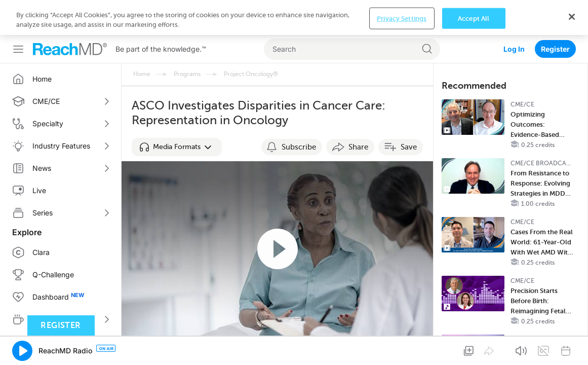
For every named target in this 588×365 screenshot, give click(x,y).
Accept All (474, 350)
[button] (177, 112)
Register (555, 14)
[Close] (572, 348)
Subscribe (299, 112)
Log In (514, 14)
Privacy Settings (402, 350)
